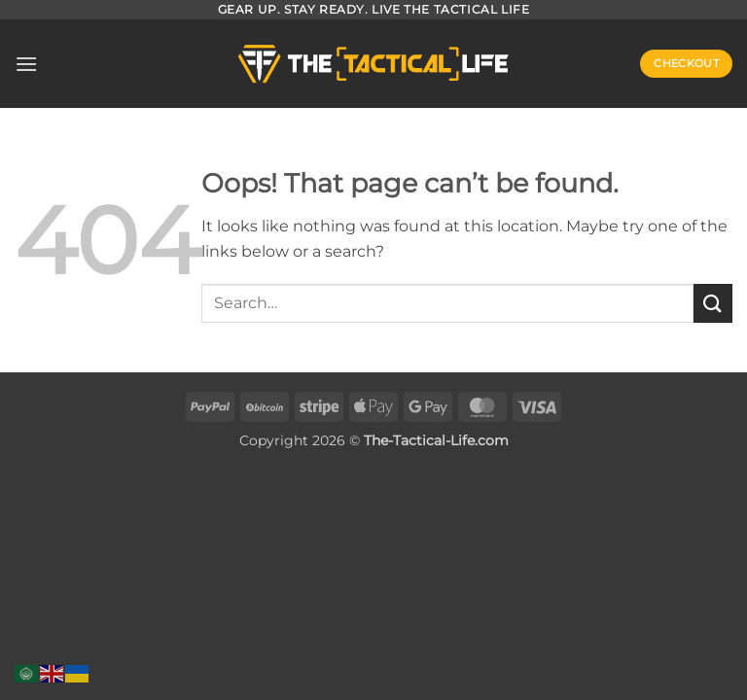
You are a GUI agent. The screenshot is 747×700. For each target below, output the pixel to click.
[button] (26, 64)
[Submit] (713, 303)
